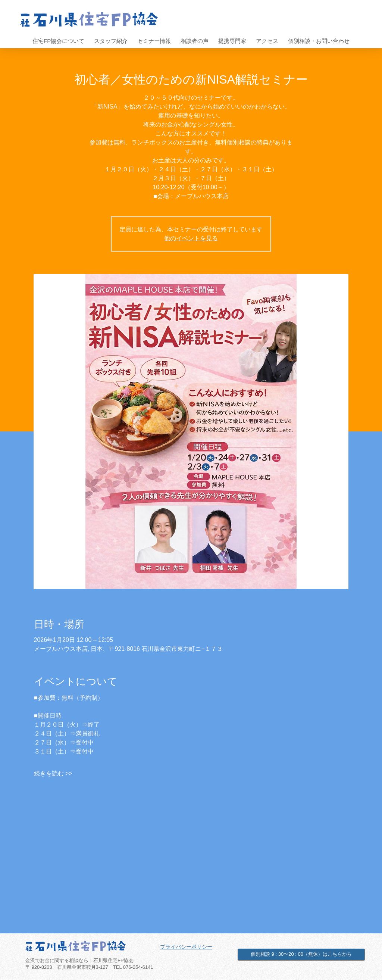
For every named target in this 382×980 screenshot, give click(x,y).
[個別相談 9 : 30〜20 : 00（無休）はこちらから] (301, 954)
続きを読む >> (53, 773)
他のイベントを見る (191, 238)
